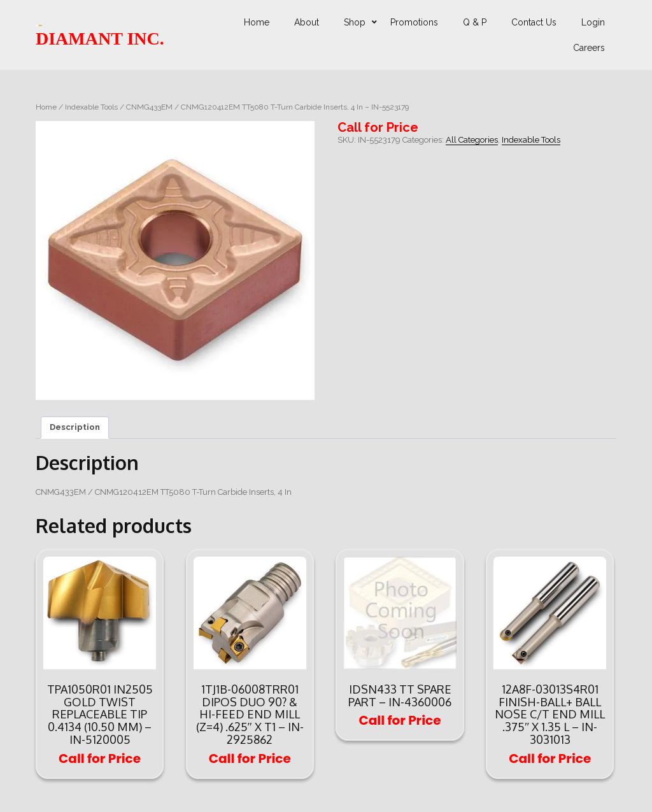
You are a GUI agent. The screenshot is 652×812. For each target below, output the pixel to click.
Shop (355, 22)
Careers (589, 48)
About (307, 22)
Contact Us (534, 22)
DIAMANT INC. (100, 39)
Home (257, 22)
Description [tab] (75, 427)
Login (593, 22)
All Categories (472, 140)
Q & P (475, 22)
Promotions (414, 22)
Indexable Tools (91, 107)
